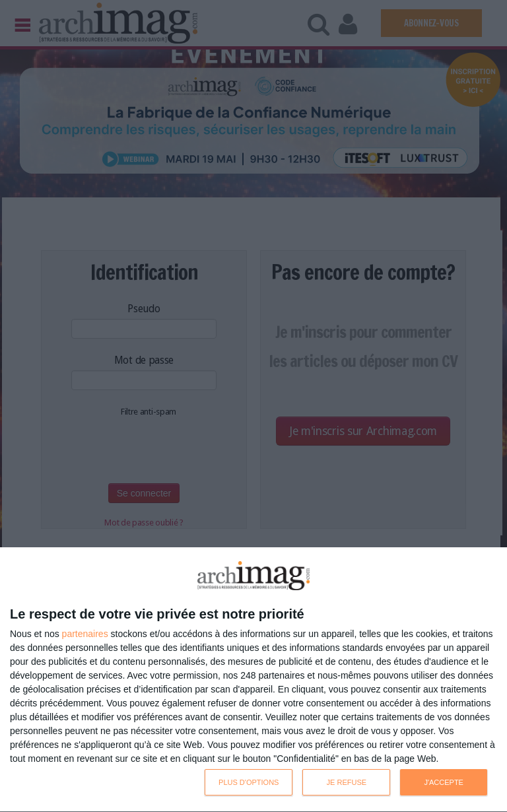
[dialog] (253, 680)
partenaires (85, 634)
